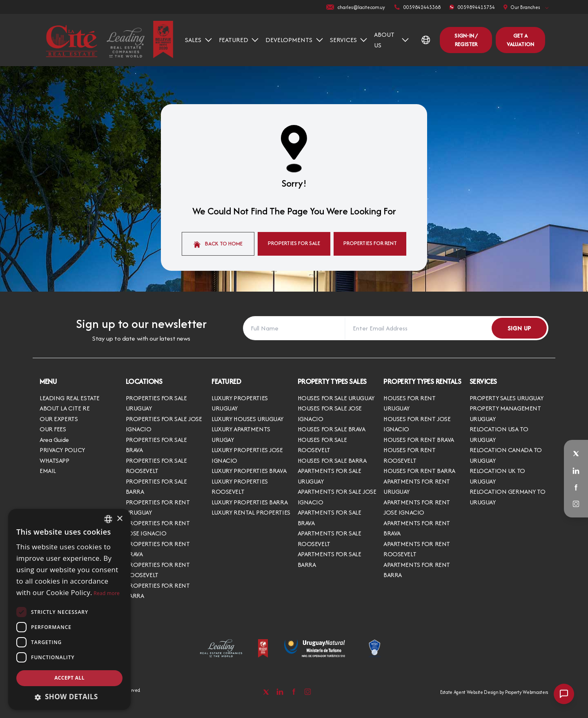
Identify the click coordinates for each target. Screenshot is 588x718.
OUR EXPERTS (59, 419)
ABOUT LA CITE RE (65, 408)
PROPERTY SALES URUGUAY (507, 398)
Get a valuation (520, 40)
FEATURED (239, 40)
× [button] (119, 519)
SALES (198, 40)
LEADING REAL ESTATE (70, 398)
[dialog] (69, 609)
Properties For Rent (370, 243)
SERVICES (349, 40)
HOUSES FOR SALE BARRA (332, 460)
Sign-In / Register (466, 40)
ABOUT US (391, 40)
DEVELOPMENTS (294, 40)
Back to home (218, 243)
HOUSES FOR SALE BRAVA (332, 429)
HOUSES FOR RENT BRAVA (419, 440)
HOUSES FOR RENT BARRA (419, 471)
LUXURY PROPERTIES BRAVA (249, 471)
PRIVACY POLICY (62, 450)
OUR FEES (53, 429)
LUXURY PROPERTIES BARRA (249, 502)
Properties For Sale (294, 243)
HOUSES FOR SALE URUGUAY (336, 398)
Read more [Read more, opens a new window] (107, 593)
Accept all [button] (69, 678)
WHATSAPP (55, 460)
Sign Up (519, 328)
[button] (69, 697)
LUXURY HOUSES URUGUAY (247, 419)
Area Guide (54, 440)
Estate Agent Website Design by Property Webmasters (494, 692)
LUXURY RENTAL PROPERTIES (251, 512)
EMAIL (48, 471)
